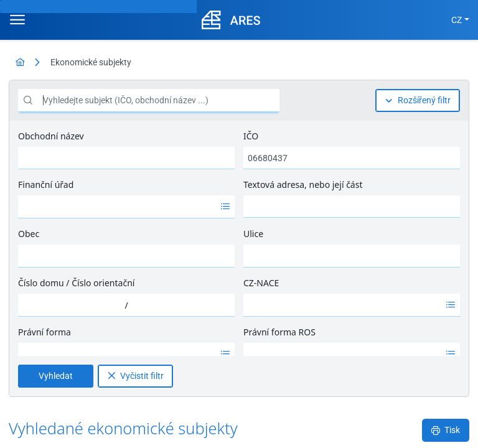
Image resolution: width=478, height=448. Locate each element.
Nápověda (432, 429)
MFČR (38, 429)
